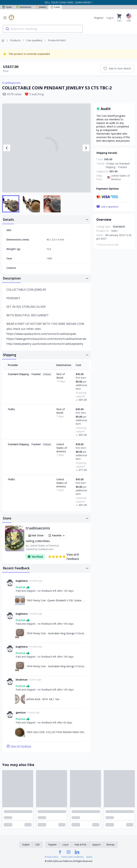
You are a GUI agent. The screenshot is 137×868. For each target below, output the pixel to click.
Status (89, 857)
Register (99, 18)
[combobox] (43, 29)
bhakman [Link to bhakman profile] (22, 680)
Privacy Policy (51, 857)
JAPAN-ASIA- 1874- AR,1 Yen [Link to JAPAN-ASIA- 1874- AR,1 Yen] (43, 699)
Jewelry (41, 7)
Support (96, 845)
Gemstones (24, 7)
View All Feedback (19, 746)
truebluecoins (11, 83)
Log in (110, 18)
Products (15, 40)
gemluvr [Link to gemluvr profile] (21, 713)
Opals (7, 7)
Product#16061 (57, 40)
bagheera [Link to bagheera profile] (22, 581)
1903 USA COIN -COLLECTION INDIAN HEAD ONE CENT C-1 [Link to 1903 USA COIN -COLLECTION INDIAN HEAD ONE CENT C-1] (56, 732)
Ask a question (107, 207)
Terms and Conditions (72, 857)
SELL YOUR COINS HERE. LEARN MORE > (69, 2)
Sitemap (110, 845)
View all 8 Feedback (64, 557)
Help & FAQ (80, 845)
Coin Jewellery (34, 40)
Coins (55, 7)
